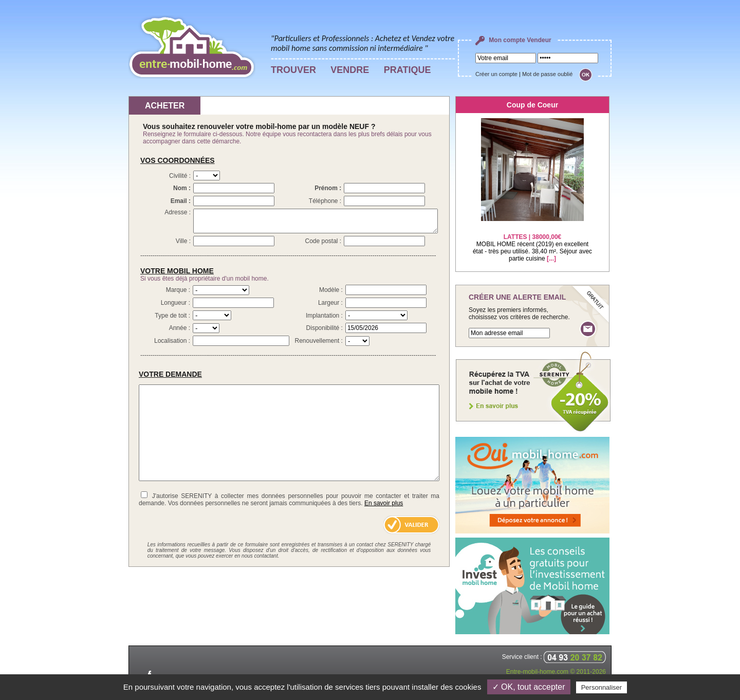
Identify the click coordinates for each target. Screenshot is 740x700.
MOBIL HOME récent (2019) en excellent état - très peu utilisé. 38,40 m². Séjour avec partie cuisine (532, 241)
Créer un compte (496, 74)
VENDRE (350, 70)
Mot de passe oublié (547, 74)
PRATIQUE (408, 70)
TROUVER (293, 70)
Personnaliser (602, 687)
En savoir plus (384, 503)
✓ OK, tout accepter (529, 687)
